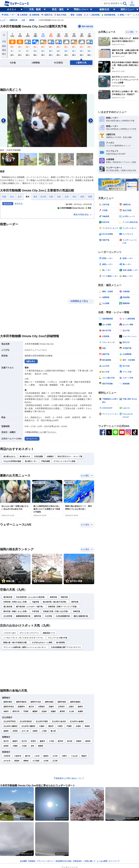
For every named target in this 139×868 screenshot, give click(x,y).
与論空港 (35, 647)
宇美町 (26, 756)
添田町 (88, 786)
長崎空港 (77, 656)
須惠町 (53, 756)
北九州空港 (8, 661)
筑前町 (17, 806)
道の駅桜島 (60, 687)
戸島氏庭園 (45, 506)
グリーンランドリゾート (29, 678)
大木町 (46, 806)
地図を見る (31, 406)
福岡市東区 (8, 747)
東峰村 (26, 806)
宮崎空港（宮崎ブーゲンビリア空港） (63, 651)
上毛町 (44, 776)
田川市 (24, 786)
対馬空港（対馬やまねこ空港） (16, 647)
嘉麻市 (42, 786)
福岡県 (32, 20)
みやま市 (7, 806)
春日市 (31, 751)
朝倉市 (84, 801)
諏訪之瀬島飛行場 (81, 661)
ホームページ (31, 484)
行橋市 (42, 771)
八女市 (37, 801)
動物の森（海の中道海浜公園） (16, 687)
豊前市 (51, 771)
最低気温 (19, 204)
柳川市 (28, 801)
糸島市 (6, 756)
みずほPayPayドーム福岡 (42, 687)
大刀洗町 (36, 806)
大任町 (24, 791)
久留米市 (18, 801)
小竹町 (52, 786)
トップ (3, 20)
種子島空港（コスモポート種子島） (30, 651)
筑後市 (46, 801)
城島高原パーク (49, 678)
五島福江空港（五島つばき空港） (56, 656)
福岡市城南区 (75, 747)
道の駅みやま (25, 501)
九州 (23, 20)
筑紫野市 (21, 751)
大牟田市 (7, 801)
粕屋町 (81, 756)
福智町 (41, 791)
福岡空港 (37, 661)
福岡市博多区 (21, 747)
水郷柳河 (50, 501)
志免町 (44, 756)
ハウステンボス (10, 678)
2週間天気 (13, 20)
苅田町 (15, 776)
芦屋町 (69, 771)
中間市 (60, 771)
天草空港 (35, 656)
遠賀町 (6, 776)
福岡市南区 (49, 747)
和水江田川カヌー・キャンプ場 (70, 501)
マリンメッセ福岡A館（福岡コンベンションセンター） (25, 692)
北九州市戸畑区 (42, 766)
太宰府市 (61, 751)
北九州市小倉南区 (77, 766)
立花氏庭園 (38, 501)
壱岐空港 (64, 642)
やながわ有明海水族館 (12, 506)
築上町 (53, 776)
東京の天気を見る (83, 259)
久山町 (71, 756)
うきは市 (74, 801)
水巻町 (78, 771)
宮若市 (33, 786)
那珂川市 (16, 756)
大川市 (55, 801)
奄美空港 (53, 642)
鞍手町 (61, 786)
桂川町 (70, 786)
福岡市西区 (62, 747)
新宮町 (62, 756)
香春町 (79, 786)
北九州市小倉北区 (59, 766)
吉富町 (35, 776)
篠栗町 (35, 756)
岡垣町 (87, 771)
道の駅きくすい (31, 506)
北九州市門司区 (10, 766)
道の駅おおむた (10, 501)
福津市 (80, 751)
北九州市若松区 (26, 766)
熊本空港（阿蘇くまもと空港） (16, 656)
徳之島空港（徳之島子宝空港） (55, 647)
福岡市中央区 (36, 747)
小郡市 (64, 801)
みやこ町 (25, 776)
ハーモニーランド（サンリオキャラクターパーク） (24, 683)
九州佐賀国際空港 (63, 661)
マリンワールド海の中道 (57, 683)
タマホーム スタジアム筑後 (64, 506)
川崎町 (15, 791)
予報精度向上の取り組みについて (69, 823)
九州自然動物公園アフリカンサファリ (66, 692)
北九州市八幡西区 (28, 771)
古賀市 (71, 751)
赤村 (32, 791)
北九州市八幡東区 (10, 771)
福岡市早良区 (9, 751)
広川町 (55, 806)
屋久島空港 (8, 651)
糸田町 (6, 791)
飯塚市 (15, 786)
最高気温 (8, 204)
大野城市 (41, 751)
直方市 (6, 786)
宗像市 (51, 751)
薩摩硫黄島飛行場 (23, 661)
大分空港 (48, 661)
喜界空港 (75, 647)
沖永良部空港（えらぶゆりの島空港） (31, 642)
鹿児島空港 (8, 642)
